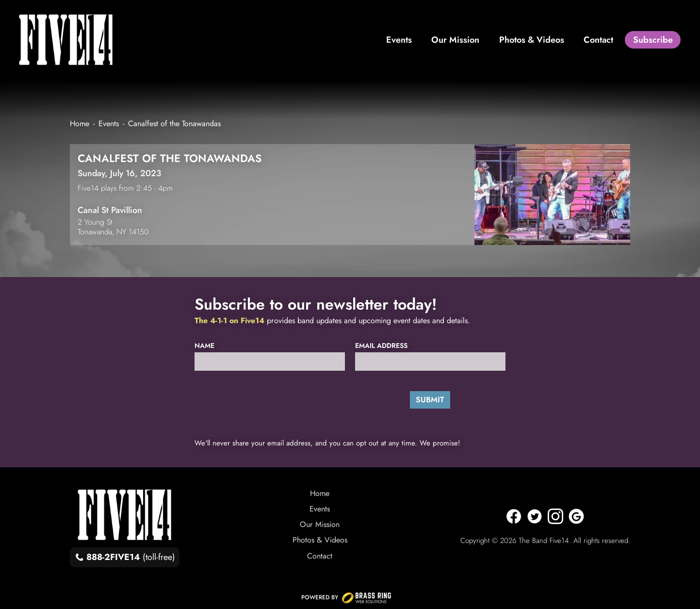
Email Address (381, 346)
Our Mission (320, 524)
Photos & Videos (320, 540)
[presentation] (261, 399)
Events (320, 509)
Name (204, 346)
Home (320, 493)
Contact (320, 556)
